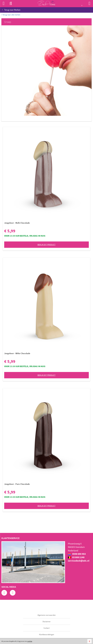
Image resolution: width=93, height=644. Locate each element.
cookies (30, 641)
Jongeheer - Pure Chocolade (17, 484)
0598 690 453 (77, 554)
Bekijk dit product (46, 245)
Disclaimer (47, 622)
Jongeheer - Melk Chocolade (17, 223)
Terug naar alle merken (11, 15)
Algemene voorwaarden (47, 615)
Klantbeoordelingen (47, 634)
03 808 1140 (76, 557)
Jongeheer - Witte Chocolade (17, 353)
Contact (46, 628)
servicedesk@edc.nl (79, 561)
